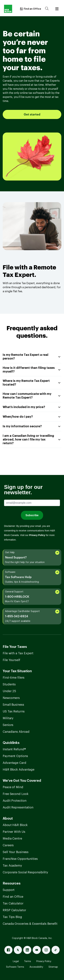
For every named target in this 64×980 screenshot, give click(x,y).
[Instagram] (46, 950)
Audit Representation (18, 807)
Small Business (13, 705)
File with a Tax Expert (18, 653)
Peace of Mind (13, 787)
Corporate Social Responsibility (25, 872)
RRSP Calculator (14, 910)
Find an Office (13, 897)
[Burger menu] (57, 9)
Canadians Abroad (16, 732)
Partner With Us (14, 832)
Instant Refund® (14, 749)
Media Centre (12, 839)
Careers (8, 845)
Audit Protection (14, 801)
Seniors (8, 725)
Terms (28, 961)
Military (8, 718)
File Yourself (11, 660)
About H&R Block (15, 825)
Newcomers (11, 698)
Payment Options (15, 756)
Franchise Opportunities (20, 859)
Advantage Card (14, 763)
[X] (18, 950)
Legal (16, 961)
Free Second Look (15, 794)
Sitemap (53, 967)
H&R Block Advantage (19, 770)
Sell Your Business (16, 852)
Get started (32, 114)
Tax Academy (12, 866)
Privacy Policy (44, 961)
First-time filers (14, 678)
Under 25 (9, 691)
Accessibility (36, 967)
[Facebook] (8, 950)
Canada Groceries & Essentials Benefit (30, 924)
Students (9, 684)
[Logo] (8, 9)
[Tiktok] (56, 950)
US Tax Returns (14, 711)
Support (9, 890)
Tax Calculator (13, 903)
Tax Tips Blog (12, 917)
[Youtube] (37, 950)
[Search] (47, 9)
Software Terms (15, 967)
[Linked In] (27, 950)
